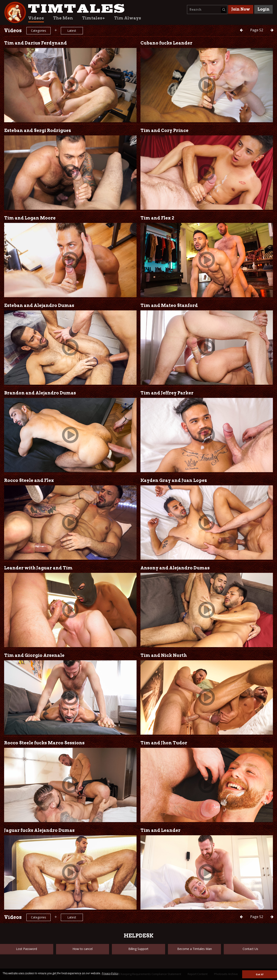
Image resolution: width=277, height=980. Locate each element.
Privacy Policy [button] (110, 973)
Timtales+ (93, 18)
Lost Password (27, 949)
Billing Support (138, 949)
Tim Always (128, 18)
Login (263, 9)
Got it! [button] (260, 974)
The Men (63, 18)
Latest (72, 31)
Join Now (241, 9)
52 (257, 30)
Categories (39, 31)
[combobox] (207, 10)
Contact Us (250, 949)
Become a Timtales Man (195, 949)
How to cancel (83, 949)
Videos (36, 18)
